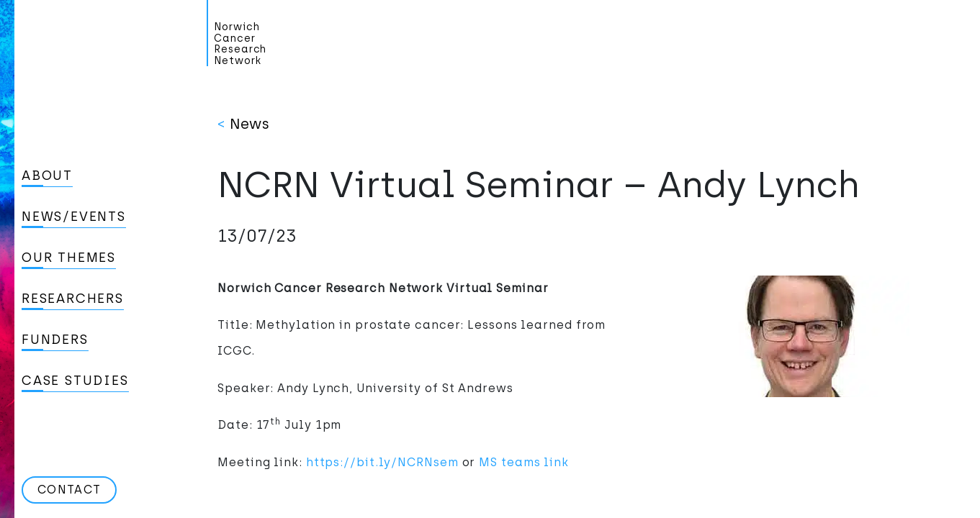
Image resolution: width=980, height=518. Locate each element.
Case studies (75, 381)
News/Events (74, 217)
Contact (69, 490)
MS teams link (524, 462)
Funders (55, 340)
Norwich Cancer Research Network (240, 44)
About (47, 176)
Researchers (73, 299)
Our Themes (69, 258)
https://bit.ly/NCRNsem (382, 462)
